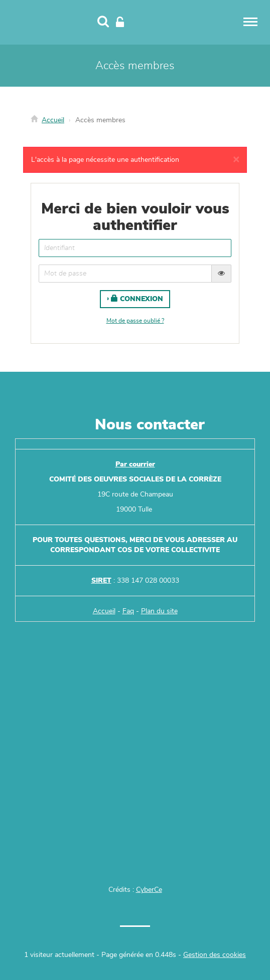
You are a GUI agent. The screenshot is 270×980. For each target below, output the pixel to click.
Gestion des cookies (215, 955)
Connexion (137, 299)
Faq (128, 611)
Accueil (53, 120)
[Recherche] (103, 23)
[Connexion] (120, 23)
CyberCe (149, 890)
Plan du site (159, 611)
